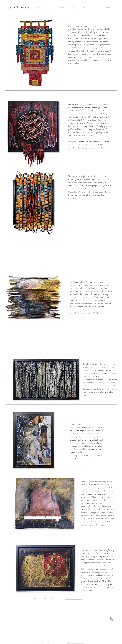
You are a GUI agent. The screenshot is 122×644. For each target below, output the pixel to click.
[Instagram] (112, 619)
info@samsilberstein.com (73, 599)
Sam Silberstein (20, 7)
